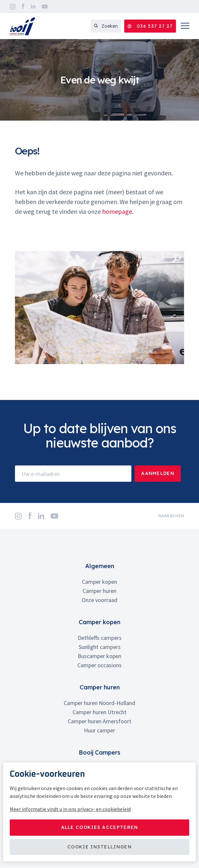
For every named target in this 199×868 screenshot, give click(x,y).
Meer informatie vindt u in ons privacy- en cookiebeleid (70, 809)
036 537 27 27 (150, 26)
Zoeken (106, 26)
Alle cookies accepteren (100, 827)
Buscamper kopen (99, 656)
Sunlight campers (100, 647)
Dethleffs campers (100, 638)
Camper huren (99, 591)
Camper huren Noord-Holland (99, 703)
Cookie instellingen (99, 847)
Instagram (13, 7)
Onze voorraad (99, 600)
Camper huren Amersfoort (99, 721)
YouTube (45, 7)
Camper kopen (99, 582)
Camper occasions (99, 665)
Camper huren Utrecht (99, 712)
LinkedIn (33, 6)
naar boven (171, 516)
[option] (99, 80)
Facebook (23, 6)
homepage (117, 211)
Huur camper (99, 730)
